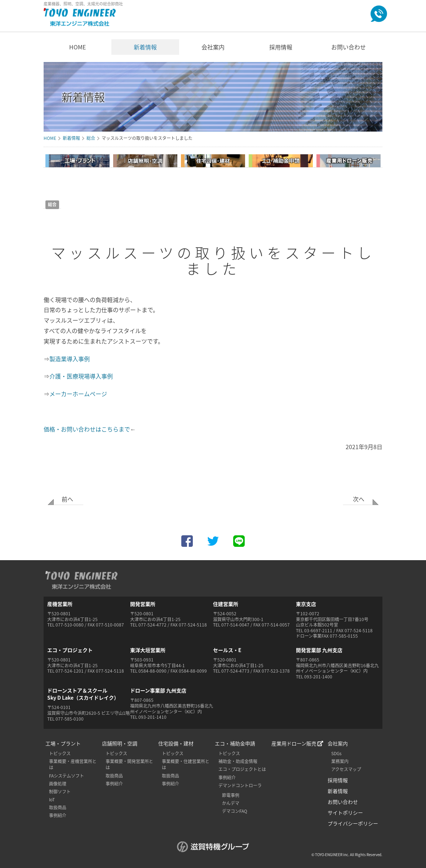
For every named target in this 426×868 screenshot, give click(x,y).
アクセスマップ (346, 769)
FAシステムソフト (66, 776)
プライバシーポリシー (353, 823)
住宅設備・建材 (176, 743)
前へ (67, 499)
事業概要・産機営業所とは (73, 764)
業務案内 (340, 761)
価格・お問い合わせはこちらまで (87, 429)
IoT (52, 800)
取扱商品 (58, 807)
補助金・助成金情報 (238, 761)
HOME (77, 47)
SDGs (336, 753)
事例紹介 (58, 815)
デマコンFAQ (235, 811)
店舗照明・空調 (120, 743)
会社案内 (213, 47)
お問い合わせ (349, 47)
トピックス (60, 753)
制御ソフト (60, 792)
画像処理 (58, 784)
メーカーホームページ (78, 394)
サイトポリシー (345, 812)
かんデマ (231, 803)
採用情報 (281, 47)
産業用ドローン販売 (297, 743)
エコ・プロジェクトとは (242, 769)
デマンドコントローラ (240, 785)
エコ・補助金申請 (235, 743)
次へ (359, 499)
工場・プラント (63, 743)
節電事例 (231, 795)
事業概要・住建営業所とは (186, 764)
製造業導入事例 (70, 359)
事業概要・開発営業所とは (129, 764)
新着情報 (145, 47)
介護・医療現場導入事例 (81, 376)
